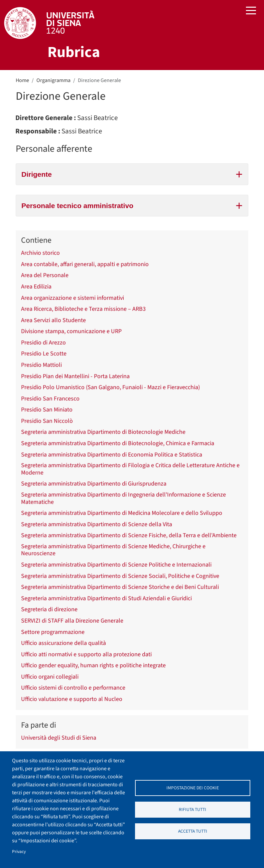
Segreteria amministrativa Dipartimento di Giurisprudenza (94, 484)
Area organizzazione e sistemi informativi (73, 298)
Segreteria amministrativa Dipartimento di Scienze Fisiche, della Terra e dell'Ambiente (129, 536)
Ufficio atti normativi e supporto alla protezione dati (86, 655)
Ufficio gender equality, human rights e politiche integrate (93, 666)
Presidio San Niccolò (47, 421)
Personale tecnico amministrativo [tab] (132, 205)
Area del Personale (45, 275)
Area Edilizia (36, 287)
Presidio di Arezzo (43, 343)
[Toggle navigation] (251, 11)
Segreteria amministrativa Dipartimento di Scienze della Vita (97, 525)
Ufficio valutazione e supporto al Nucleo (72, 699)
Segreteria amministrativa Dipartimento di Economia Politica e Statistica (112, 455)
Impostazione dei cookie (193, 788)
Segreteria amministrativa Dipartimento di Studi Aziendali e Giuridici (106, 599)
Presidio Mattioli (41, 365)
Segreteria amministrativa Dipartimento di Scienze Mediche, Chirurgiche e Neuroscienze (113, 550)
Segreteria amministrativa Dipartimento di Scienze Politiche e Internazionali (116, 565)
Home (22, 80)
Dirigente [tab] (132, 173)
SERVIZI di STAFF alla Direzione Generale (72, 621)
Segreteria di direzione (49, 610)
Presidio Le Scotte (44, 354)
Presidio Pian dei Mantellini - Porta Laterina (75, 376)
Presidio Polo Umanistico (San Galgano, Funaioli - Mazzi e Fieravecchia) (110, 387)
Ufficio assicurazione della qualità (63, 643)
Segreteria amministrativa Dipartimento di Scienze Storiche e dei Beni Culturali (120, 587)
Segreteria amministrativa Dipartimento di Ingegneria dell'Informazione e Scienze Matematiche (123, 498)
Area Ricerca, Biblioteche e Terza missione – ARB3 (83, 309)
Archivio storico (40, 253)
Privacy (19, 851)
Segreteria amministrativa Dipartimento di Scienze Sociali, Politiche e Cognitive (120, 576)
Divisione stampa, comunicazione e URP (71, 331)
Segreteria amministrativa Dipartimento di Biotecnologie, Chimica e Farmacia (118, 444)
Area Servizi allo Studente (53, 320)
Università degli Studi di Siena (59, 738)
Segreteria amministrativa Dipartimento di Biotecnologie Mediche (103, 432)
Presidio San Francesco (50, 399)
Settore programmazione (53, 632)
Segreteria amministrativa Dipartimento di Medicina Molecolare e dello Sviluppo (122, 513)
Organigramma (53, 80)
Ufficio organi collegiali (50, 677)
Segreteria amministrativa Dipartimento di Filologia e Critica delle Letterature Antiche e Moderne (130, 469)
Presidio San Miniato (47, 410)
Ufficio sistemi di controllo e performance (73, 688)
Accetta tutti (193, 831)
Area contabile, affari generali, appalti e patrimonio (85, 264)
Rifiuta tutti (192, 809)
